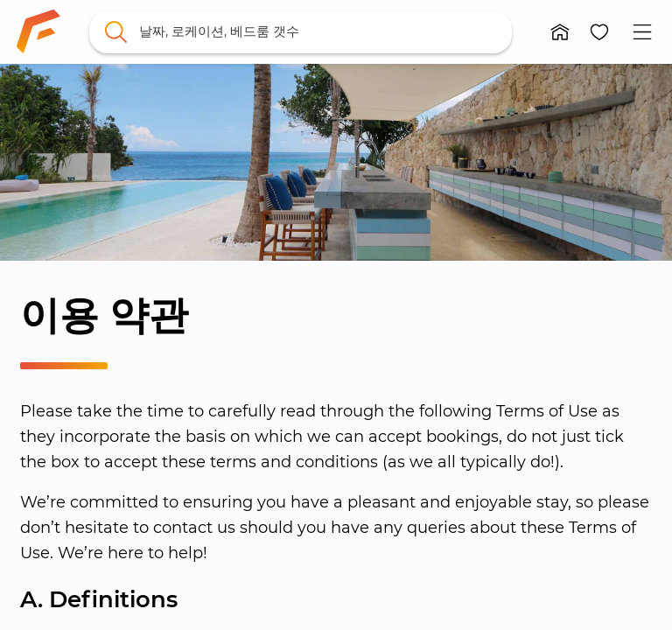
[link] (38, 31)
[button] (560, 32)
